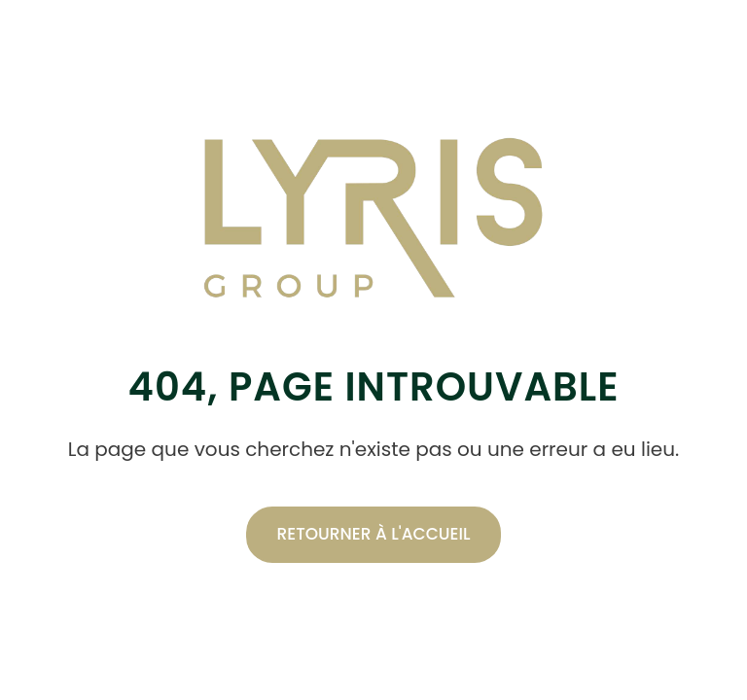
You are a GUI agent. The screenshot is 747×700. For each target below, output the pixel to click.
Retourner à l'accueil (374, 534)
